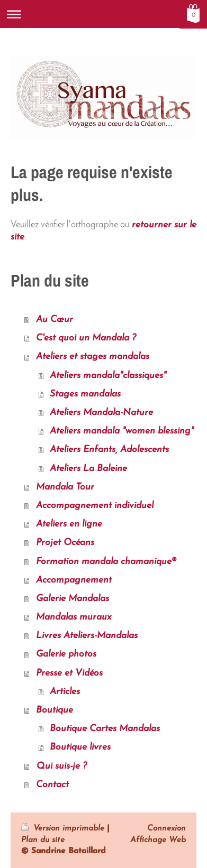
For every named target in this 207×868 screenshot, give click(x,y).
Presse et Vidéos (69, 673)
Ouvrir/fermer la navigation (103, 14)
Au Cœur (55, 320)
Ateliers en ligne (69, 524)
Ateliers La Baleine (88, 469)
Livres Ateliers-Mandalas (87, 636)
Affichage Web (158, 840)
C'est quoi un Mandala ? (86, 338)
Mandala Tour (65, 487)
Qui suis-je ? (61, 766)
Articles (65, 692)
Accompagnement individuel (95, 506)
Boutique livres (80, 747)
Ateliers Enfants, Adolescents (109, 450)
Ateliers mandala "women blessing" (122, 431)
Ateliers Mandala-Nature (101, 413)
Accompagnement (74, 580)
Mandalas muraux (74, 617)
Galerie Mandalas (73, 599)
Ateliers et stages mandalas (93, 357)
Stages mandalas (85, 394)
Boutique (55, 710)
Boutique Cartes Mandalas (105, 729)
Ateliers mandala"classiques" (108, 376)
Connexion (166, 828)
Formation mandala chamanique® (106, 562)
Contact (52, 785)
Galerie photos (66, 654)
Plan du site (43, 840)
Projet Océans (65, 543)
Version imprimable (64, 828)
